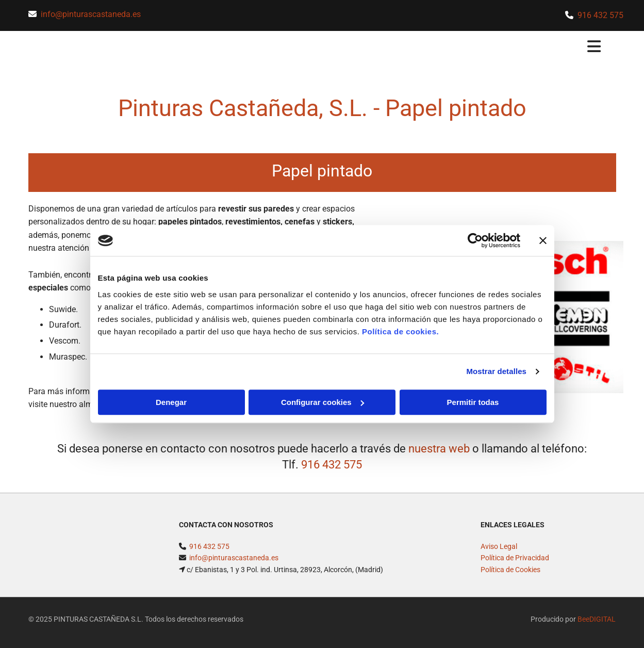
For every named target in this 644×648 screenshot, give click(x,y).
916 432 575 (600, 15)
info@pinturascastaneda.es (91, 14)
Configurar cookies (323, 402)
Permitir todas (473, 402)
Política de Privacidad (515, 564)
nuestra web (439, 455)
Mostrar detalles (496, 371)
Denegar (171, 402)
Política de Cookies (510, 576)
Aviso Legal (499, 553)
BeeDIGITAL (597, 626)
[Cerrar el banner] (543, 240)
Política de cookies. (400, 331)
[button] (398, 47)
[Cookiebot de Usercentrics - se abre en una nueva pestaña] (475, 240)
